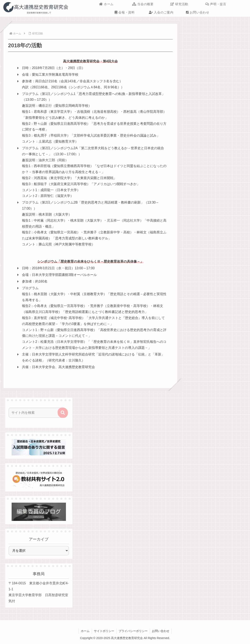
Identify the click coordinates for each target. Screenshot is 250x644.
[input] (36, 413)
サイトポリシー (104, 631)
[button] (63, 413)
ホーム (85, 631)
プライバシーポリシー (133, 631)
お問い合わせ (161, 631)
